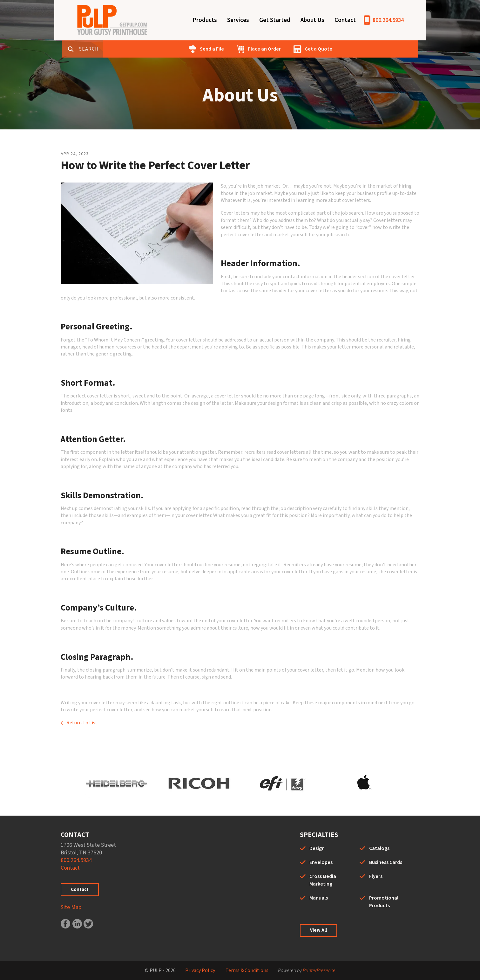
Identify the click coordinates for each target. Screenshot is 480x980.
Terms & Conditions (247, 970)
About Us (312, 20)
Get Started (275, 20)
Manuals (319, 898)
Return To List (81, 723)
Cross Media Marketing (323, 880)
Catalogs (379, 848)
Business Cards (386, 862)
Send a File (232, 49)
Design (317, 848)
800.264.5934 (388, 20)
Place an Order (284, 49)
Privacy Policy (200, 970)
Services (238, 20)
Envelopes (321, 862)
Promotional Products (384, 902)
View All (318, 930)
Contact (345, 20)
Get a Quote (338, 49)
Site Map (71, 907)
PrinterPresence (319, 970)
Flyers (376, 876)
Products (205, 20)
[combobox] (113, 49)
